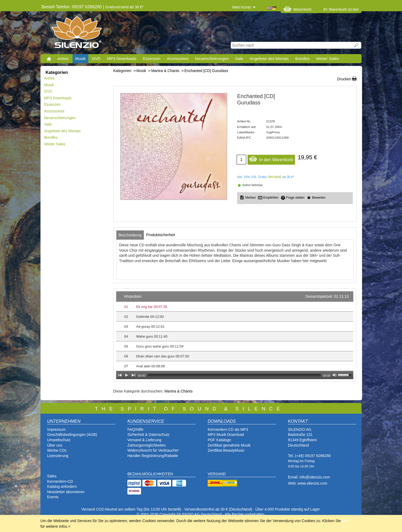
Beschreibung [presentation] (130, 235)
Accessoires (178, 59)
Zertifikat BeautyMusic (226, 450)
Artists (63, 59)
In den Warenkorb (271, 158)
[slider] (234, 375)
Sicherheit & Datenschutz (148, 435)
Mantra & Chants (178, 391)
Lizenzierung (58, 456)
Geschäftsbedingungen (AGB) (72, 435)
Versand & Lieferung (144, 440)
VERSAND (217, 474)
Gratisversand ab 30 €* (124, 7)
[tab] (130, 235)
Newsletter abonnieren (66, 492)
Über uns (55, 445)
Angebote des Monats (269, 59)
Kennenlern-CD (60, 481)
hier (345, 521)
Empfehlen (271, 198)
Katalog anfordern (62, 486)
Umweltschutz (59, 440)
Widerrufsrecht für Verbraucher (153, 450)
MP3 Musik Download (226, 435)
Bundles (302, 59)
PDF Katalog (218, 440)
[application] (235, 335)
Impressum (56, 429)
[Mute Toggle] (335, 375)
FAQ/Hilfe (135, 429)
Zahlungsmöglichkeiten (147, 445)
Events (53, 497)
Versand (274, 177)
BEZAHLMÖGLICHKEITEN (150, 474)
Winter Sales (327, 59)
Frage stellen (295, 198)
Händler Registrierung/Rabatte (153, 456)
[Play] (127, 375)
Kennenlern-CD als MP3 (228, 429)
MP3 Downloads (122, 59)
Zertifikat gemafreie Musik (229, 445)
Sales (52, 476)
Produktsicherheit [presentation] (161, 235)
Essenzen (151, 59)
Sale (239, 59)
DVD (96, 59)
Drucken (344, 79)
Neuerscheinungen (212, 59)
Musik (80, 59)
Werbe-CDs (57, 450)
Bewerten (319, 198)
